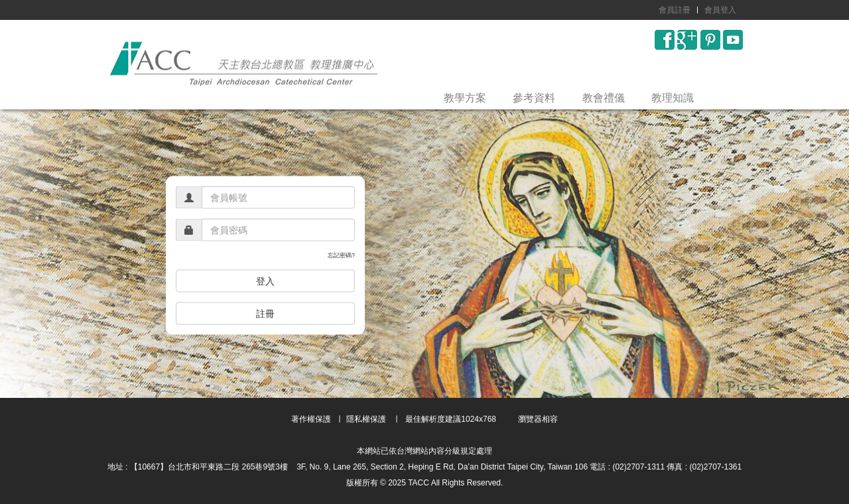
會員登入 (720, 10)
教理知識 (673, 98)
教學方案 (465, 98)
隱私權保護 (366, 419)
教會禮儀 (604, 98)
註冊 (265, 313)
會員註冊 (675, 10)
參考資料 (534, 98)
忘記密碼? (341, 255)
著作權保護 (311, 419)
